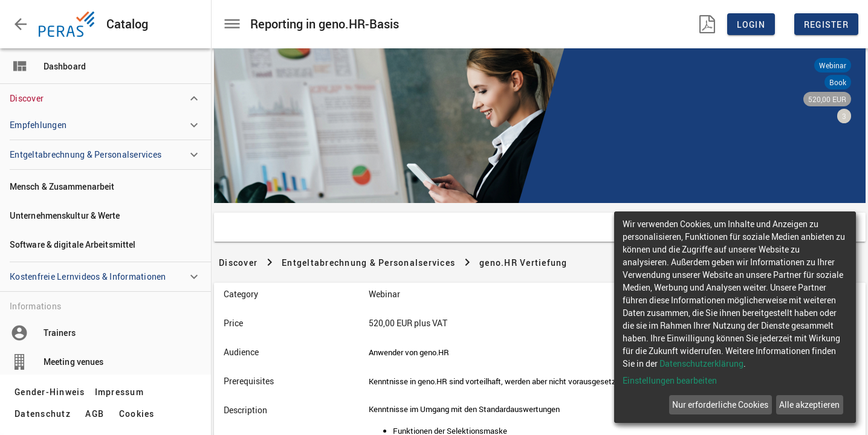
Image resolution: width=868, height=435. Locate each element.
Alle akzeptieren (809, 404)
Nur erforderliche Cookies (720, 404)
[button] (21, 24)
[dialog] (735, 317)
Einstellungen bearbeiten (670, 380)
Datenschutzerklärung (701, 363)
